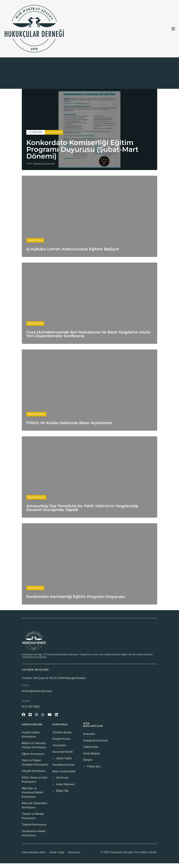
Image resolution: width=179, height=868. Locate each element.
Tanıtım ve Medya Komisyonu (33, 816)
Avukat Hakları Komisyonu (31, 735)
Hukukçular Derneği (44, 163)
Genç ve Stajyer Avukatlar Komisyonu (35, 762)
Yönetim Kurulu (62, 732)
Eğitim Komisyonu (33, 754)
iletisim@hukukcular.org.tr (37, 691)
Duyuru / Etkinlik (54, 132)
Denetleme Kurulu (64, 765)
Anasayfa (89, 734)
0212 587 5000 (31, 707)
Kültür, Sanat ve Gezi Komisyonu (35, 780)
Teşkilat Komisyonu (34, 825)
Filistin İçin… (93, 766)
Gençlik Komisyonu (34, 771)
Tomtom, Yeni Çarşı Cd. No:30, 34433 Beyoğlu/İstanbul (54, 678)
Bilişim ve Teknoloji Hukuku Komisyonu (34, 745)
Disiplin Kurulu (61, 739)
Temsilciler (59, 745)
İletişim (88, 760)
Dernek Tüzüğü (57, 852)
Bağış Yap (60, 791)
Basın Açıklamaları (36, 414)
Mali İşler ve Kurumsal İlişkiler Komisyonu (33, 792)
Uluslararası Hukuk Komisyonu (34, 833)
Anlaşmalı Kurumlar (96, 740)
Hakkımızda (91, 747)
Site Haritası (74, 852)
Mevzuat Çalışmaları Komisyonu (35, 805)
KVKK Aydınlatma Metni (34, 852)
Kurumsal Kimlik (63, 752)
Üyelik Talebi (62, 758)
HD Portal (60, 778)
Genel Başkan (92, 753)
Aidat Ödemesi (63, 784)
